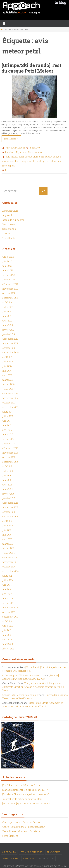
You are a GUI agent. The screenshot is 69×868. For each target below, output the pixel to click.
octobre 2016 (9, 457)
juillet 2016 (8, 471)
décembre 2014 (10, 557)
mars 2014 (8, 599)
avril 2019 (7, 321)
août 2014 (7, 576)
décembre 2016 (10, 448)
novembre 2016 (10, 453)
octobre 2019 (9, 293)
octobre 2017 (9, 403)
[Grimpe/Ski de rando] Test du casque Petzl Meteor (31, 68)
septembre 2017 (10, 407)
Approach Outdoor (15, 148)
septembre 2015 (10, 517)
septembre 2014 (10, 571)
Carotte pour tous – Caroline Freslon (22, 822)
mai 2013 (7, 635)
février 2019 (8, 330)
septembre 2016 (10, 462)
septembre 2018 (11, 352)
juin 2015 (7, 530)
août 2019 (7, 302)
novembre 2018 (10, 343)
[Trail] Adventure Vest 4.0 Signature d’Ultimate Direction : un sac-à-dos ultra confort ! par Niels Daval (33, 687)
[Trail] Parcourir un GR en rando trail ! (22, 785)
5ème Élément (10, 836)
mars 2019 (8, 325)
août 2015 (7, 521)
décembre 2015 (10, 503)
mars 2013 (8, 644)
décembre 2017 (10, 393)
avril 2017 (7, 430)
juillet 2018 (8, 362)
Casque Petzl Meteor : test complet (20, 695)
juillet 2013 (8, 626)
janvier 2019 (9, 334)
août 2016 (7, 466)
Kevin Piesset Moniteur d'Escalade (21, 831)
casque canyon (53, 157)
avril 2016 (7, 485)
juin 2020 (7, 261)
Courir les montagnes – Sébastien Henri (24, 827)
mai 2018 (7, 371)
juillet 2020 (8, 257)
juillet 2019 (8, 307)
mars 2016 (8, 489)
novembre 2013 (10, 608)
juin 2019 (7, 311)
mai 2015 (7, 535)
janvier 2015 (9, 553)
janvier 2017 (9, 444)
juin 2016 (7, 475)
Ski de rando (35, 152)
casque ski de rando (32, 161)
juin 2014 (7, 585)
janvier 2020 (9, 280)
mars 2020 (8, 270)
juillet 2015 (8, 526)
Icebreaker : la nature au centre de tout (22, 799)
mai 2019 (7, 316)
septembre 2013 (10, 617)
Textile (6, 234)
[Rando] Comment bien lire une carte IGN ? (25, 790)
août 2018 (7, 357)
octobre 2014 (9, 567)
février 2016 (8, 494)
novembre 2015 (10, 507)
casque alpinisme (34, 157)
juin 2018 (7, 366)
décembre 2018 (10, 339)
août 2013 (7, 621)
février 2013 (8, 649)
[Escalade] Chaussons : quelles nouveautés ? (26, 794)
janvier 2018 (9, 389)
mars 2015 (8, 544)
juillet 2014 (8, 580)
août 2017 (7, 412)
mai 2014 (7, 589)
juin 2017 (7, 421)
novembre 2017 (10, 398)
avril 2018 (7, 375)
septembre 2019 (10, 298)
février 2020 (9, 275)
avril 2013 (7, 639)
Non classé (8, 224)
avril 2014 (7, 594)
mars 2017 (8, 434)
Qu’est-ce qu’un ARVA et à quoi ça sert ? (22, 675)
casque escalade (11, 161)
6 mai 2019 (35, 148)
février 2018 (8, 384)
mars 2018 (8, 380)
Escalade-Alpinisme (16, 152)
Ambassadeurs (10, 211)
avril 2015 (7, 539)
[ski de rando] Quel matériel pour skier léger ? (26, 803)
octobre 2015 (9, 512)
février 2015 (8, 548)
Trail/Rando (9, 238)
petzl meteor (50, 161)
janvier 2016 (9, 498)
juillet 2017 (8, 416)
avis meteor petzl (15, 157)
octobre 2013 (9, 612)
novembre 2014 (10, 562)
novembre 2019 (10, 289)
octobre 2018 (9, 348)
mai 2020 (7, 266)
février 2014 (8, 603)
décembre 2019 (10, 284)
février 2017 (8, 439)
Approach (7, 215)
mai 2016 (7, 480)
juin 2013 (7, 630)
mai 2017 (7, 425)
